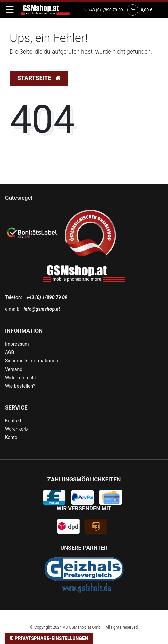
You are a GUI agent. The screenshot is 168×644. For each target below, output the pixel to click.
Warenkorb (16, 429)
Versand (14, 369)
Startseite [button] (39, 78)
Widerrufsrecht (21, 378)
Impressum (17, 344)
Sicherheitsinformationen (31, 361)
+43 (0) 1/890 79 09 (47, 297)
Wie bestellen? (20, 386)
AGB (10, 352)
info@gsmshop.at (42, 309)
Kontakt (13, 421)
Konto (11, 437)
